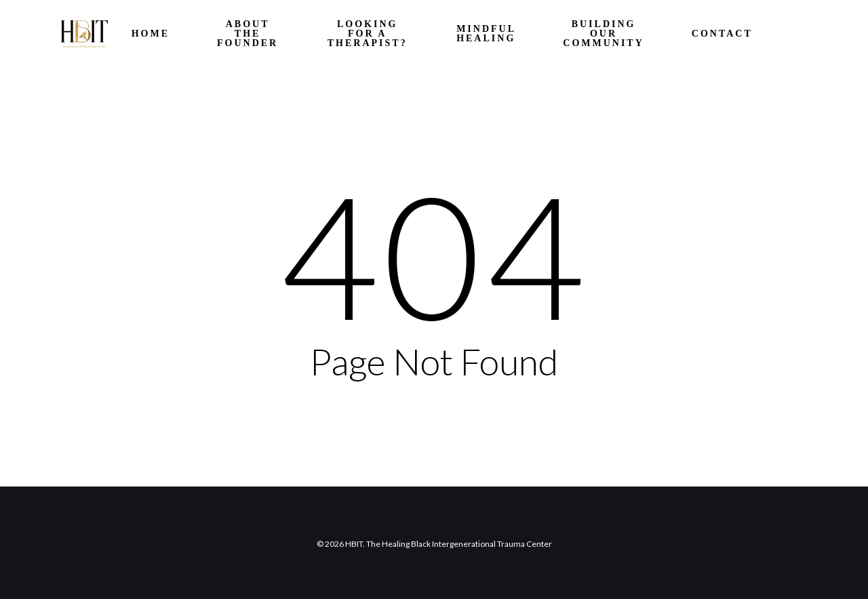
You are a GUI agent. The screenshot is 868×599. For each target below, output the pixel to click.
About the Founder (248, 34)
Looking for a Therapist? (368, 34)
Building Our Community (604, 34)
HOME (151, 34)
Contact (722, 34)
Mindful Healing (486, 34)
